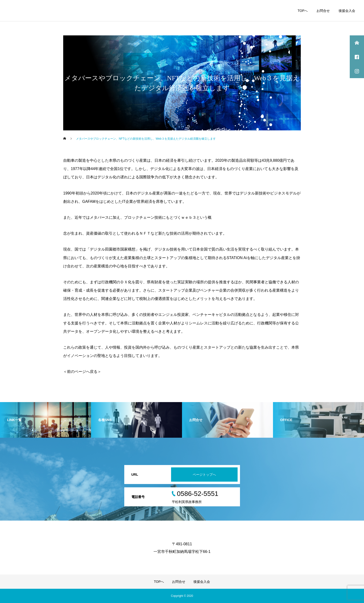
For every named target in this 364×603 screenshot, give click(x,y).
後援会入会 (347, 11)
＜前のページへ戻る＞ (82, 372)
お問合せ (323, 11)
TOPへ (303, 11)
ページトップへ (204, 475)
